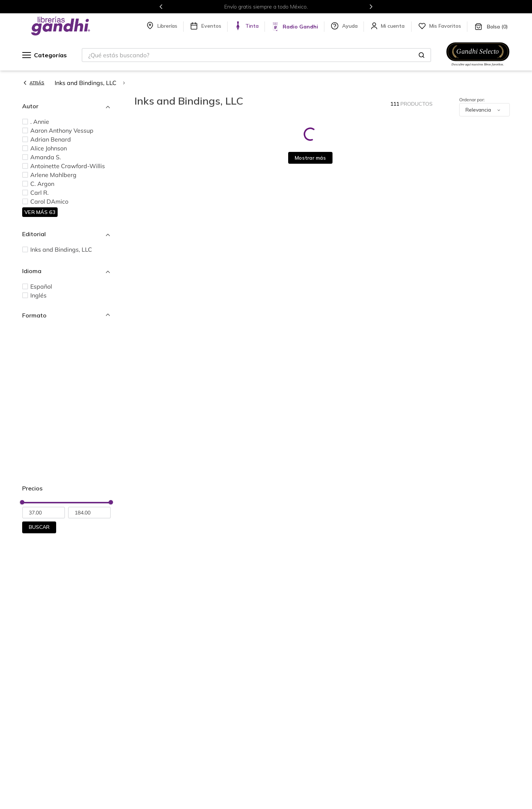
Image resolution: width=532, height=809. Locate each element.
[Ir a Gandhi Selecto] (478, 67)
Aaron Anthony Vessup (62, 130)
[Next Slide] (371, 7)
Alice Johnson (49, 148)
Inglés (38, 295)
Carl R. (40, 193)
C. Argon (42, 184)
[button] (66, 106)
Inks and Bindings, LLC (86, 83)
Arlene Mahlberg (53, 175)
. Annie (40, 122)
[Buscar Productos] (422, 55)
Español (41, 286)
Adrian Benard (51, 139)
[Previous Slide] (161, 7)
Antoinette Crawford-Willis (68, 166)
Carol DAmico (49, 201)
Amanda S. (46, 157)
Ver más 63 (40, 212)
